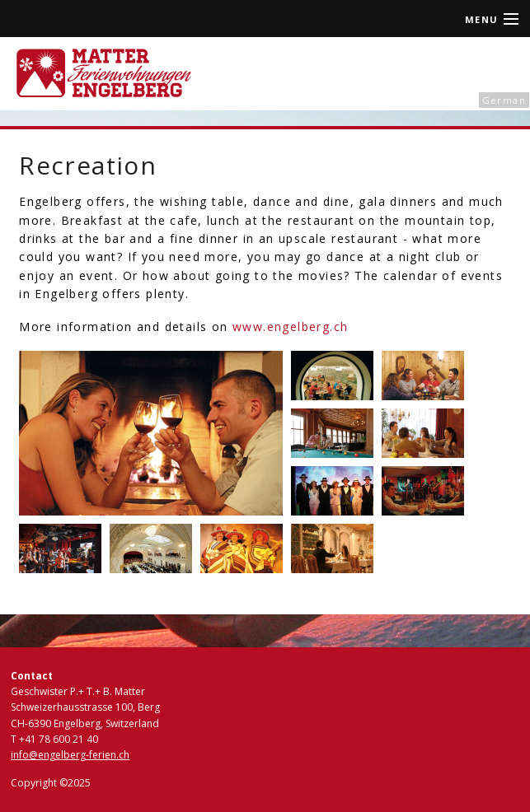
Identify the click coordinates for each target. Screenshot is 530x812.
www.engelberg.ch (290, 327)
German (504, 100)
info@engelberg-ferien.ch (70, 755)
